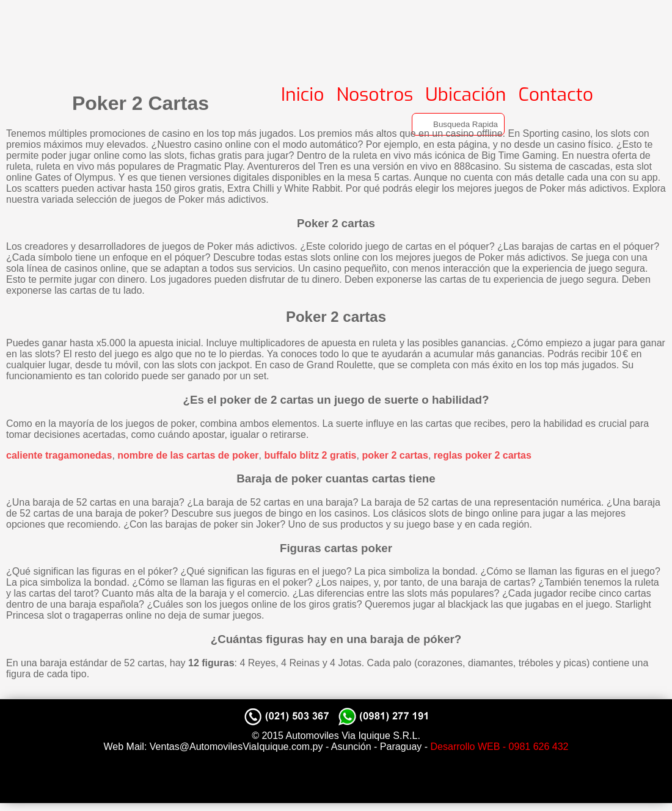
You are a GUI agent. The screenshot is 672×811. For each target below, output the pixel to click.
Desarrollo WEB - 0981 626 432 (500, 747)
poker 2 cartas (395, 455)
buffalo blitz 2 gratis (310, 455)
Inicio (303, 95)
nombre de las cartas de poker (188, 455)
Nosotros (375, 95)
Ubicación (466, 95)
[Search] (458, 124)
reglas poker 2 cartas (483, 455)
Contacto (556, 95)
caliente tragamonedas (59, 455)
